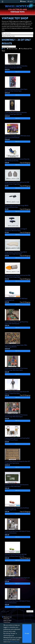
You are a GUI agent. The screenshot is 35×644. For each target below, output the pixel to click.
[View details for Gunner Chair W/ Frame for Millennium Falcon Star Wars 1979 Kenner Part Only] (18, 155)
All (4, 49)
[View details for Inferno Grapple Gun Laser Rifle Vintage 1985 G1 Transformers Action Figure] (18, 201)
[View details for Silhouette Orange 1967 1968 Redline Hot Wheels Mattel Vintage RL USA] (18, 504)
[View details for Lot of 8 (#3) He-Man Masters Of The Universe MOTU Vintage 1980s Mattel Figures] (18, 364)
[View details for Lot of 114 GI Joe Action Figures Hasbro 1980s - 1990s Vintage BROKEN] (18, 341)
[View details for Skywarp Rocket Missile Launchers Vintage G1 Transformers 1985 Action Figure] (18, 225)
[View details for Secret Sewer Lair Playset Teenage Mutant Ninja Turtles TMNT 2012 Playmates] (18, 318)
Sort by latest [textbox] (6, 47)
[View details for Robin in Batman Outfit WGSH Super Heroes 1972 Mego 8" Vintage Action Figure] (18, 388)
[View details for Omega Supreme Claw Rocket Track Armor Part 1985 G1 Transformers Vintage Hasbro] (18, 271)
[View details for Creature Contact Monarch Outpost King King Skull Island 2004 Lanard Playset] (18, 434)
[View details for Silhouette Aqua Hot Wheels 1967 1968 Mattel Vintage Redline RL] (18, 295)
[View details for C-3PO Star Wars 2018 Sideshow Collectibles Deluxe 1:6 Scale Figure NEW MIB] (18, 108)
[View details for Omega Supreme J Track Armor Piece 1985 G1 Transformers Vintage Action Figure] (18, 248)
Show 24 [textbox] (29, 611)
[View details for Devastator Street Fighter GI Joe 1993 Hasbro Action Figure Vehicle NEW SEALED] (18, 132)
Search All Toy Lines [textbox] (9, 36)
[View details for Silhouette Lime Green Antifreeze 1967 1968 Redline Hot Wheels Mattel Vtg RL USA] (18, 550)
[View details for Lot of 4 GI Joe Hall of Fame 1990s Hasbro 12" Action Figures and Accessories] (18, 527)
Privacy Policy (15, 642)
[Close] (27, 634)
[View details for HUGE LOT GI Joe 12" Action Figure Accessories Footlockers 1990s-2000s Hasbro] (18, 481)
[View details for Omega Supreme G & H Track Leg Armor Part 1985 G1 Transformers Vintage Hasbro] (18, 178)
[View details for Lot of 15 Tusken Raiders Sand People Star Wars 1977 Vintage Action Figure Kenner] (18, 457)
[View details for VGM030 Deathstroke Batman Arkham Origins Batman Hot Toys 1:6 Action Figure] (18, 85)
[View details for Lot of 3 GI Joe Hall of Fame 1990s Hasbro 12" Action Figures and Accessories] (18, 597)
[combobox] (18, 36)
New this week (13, 49)
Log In (30, 1)
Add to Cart (17, 72)
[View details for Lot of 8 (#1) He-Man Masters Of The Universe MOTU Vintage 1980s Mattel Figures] (18, 411)
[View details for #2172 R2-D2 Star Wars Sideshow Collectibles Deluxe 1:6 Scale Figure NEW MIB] (18, 62)
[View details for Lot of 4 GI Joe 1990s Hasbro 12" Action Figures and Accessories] (18, 574)
